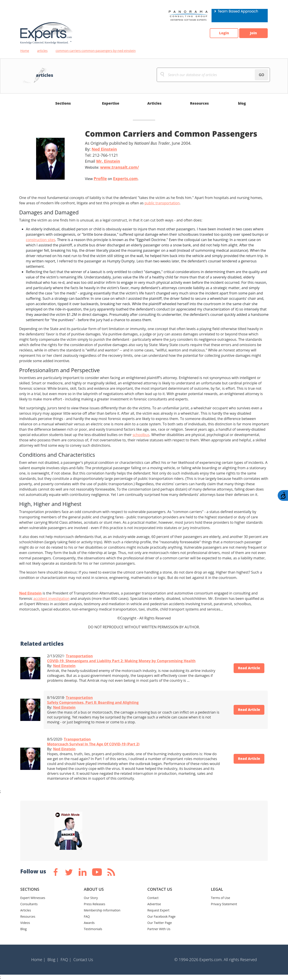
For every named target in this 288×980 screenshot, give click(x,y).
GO (261, 75)
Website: (112, 167)
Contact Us (83, 960)
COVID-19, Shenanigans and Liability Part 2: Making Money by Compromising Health (121, 661)
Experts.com (125, 179)
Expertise (111, 103)
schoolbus (141, 435)
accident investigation (51, 599)
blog (242, 103)
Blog (24, 929)
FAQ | (66, 960)
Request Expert (158, 910)
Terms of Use (220, 898)
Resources (199, 103)
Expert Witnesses (33, 898)
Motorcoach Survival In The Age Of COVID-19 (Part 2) (93, 744)
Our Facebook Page (161, 916)
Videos (25, 923)
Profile (100, 179)
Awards (89, 923)
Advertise (154, 904)
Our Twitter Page (160, 923)
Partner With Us (159, 929)
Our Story (91, 898)
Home (25, 51)
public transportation (162, 203)
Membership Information (102, 910)
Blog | (53, 960)
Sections (63, 103)
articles (42, 51)
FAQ (87, 916)
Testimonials (93, 929)
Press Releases (95, 904)
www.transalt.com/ (119, 167)
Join (253, 33)
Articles (154, 103)
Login (223, 33)
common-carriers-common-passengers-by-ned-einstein (96, 51)
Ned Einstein (104, 149)
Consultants (29, 904)
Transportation (79, 656)
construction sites (41, 240)
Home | (38, 960)
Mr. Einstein (108, 161)
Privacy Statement (224, 904)
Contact (153, 898)
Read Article (249, 668)
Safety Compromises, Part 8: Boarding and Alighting (93, 702)
